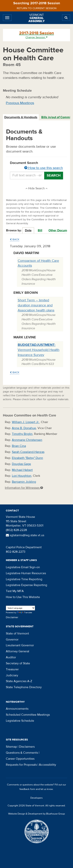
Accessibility (47, 765)
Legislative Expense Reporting (26, 585)
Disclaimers (27, 747)
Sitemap (11, 747)
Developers (36, 798)
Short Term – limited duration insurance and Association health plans (36, 305)
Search (54, 175)
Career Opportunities (20, 759)
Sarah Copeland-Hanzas (28, 452)
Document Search (36, 166)
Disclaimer (12, 617)
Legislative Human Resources (26, 573)
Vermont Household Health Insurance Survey (39, 350)
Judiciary (12, 675)
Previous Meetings (20, 103)
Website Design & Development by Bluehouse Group (36, 814)
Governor (12, 640)
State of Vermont (17, 634)
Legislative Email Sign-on (23, 567)
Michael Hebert (22, 470)
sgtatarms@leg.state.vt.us (25, 535)
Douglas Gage (21, 464)
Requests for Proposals (21, 765)
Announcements (17, 709)
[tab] (21, 117)
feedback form (27, 789)
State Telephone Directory (24, 687)
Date (28, 230)
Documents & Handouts (21, 117)
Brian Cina (19, 446)
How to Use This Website (23, 597)
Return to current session (37, 8)
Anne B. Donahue (24, 428)
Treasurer (12, 669)
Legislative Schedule (20, 721)
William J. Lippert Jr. (26, 422)
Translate (25, 613)
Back (15, 240)
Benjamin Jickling (24, 482)
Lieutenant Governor (20, 645)
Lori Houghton (22, 476)
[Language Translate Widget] (20, 608)
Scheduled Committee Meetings (28, 715)
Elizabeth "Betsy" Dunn (27, 458)
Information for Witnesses (24, 488)
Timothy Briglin (22, 434)
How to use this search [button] (44, 168)
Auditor (11, 657)
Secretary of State (18, 663)
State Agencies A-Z (19, 681)
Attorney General (18, 651)
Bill (40, 230)
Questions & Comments (22, 753)
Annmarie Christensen (27, 440)
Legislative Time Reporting (24, 579)
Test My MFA (15, 591)
